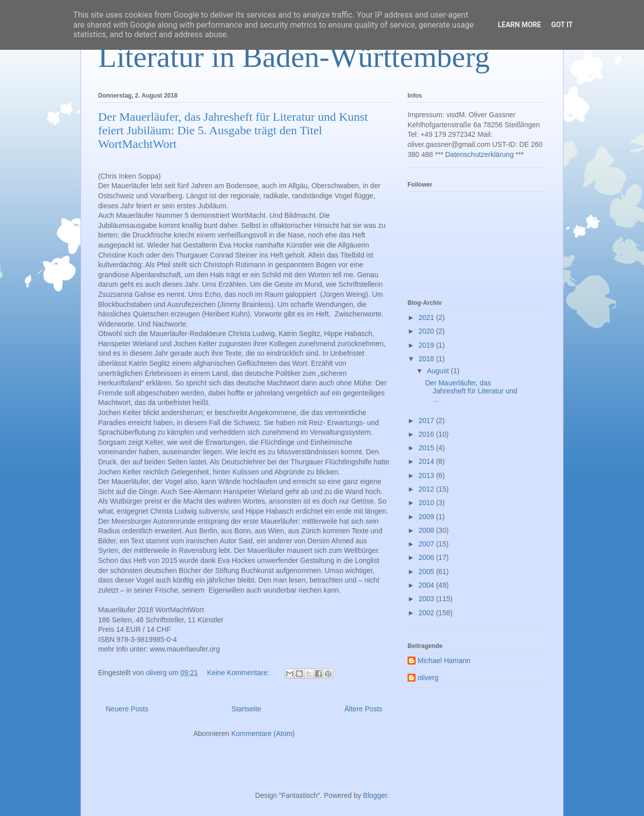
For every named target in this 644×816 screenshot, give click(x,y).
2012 (427, 489)
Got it (562, 25)
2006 (427, 557)
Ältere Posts (364, 709)
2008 (427, 530)
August (438, 371)
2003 (427, 599)
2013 (427, 475)
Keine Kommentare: (239, 673)
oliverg (428, 678)
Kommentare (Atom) (263, 733)
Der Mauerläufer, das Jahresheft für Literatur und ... (471, 391)
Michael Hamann (444, 661)
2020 (427, 331)
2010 (427, 503)
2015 (427, 448)
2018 (427, 359)
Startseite (246, 709)
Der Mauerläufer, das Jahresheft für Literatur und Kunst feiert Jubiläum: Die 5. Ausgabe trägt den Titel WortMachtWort (233, 130)
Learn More (519, 25)
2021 (427, 317)
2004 (427, 585)
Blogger (375, 795)
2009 (427, 517)
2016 (427, 434)
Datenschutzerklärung (479, 154)
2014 (427, 461)
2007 (427, 544)
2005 (427, 572)
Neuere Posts (127, 709)
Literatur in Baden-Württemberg (294, 57)
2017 (427, 421)
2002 (427, 613)
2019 (427, 345)
